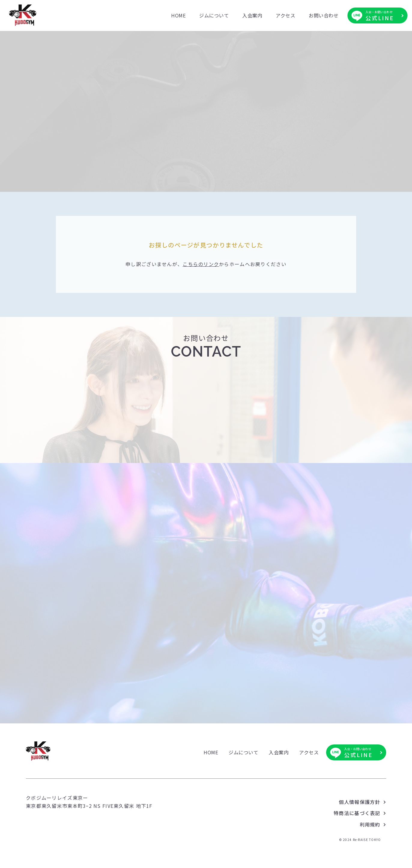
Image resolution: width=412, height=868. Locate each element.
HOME (178, 15)
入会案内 (252, 15)
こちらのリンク (201, 283)
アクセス (285, 15)
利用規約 (370, 846)
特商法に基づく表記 (357, 834)
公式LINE (380, 16)
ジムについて (214, 15)
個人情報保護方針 (359, 823)
